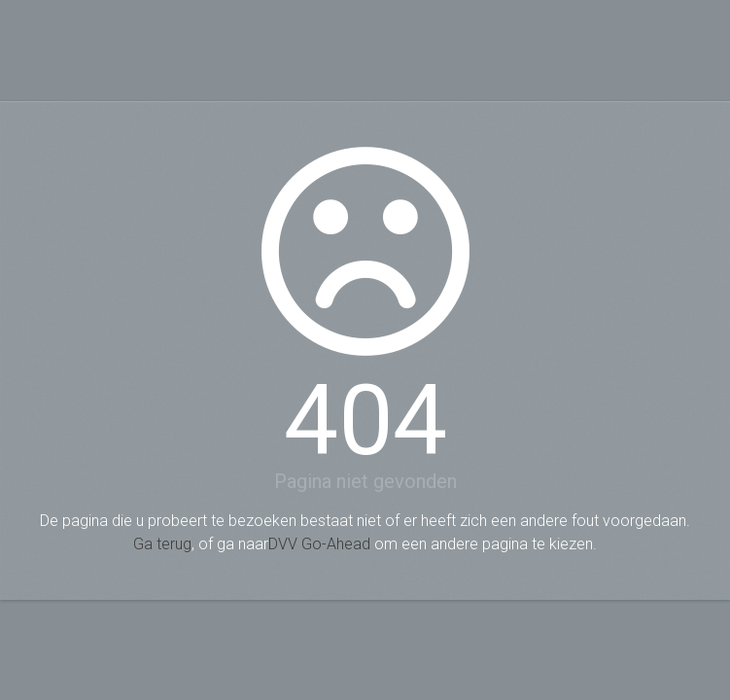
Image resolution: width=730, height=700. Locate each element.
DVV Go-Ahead (319, 544)
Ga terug (162, 544)
